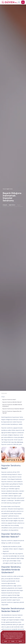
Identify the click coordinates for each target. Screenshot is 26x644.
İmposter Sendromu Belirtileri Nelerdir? (12, 402)
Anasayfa (5, 205)
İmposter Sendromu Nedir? (9, 400)
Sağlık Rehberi (12, 205)
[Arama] (19, 2)
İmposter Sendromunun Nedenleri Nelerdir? (13, 409)
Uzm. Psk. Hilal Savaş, (17, 442)
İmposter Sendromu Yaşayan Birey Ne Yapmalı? (12, 412)
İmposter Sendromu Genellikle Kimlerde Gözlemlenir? (12, 405)
